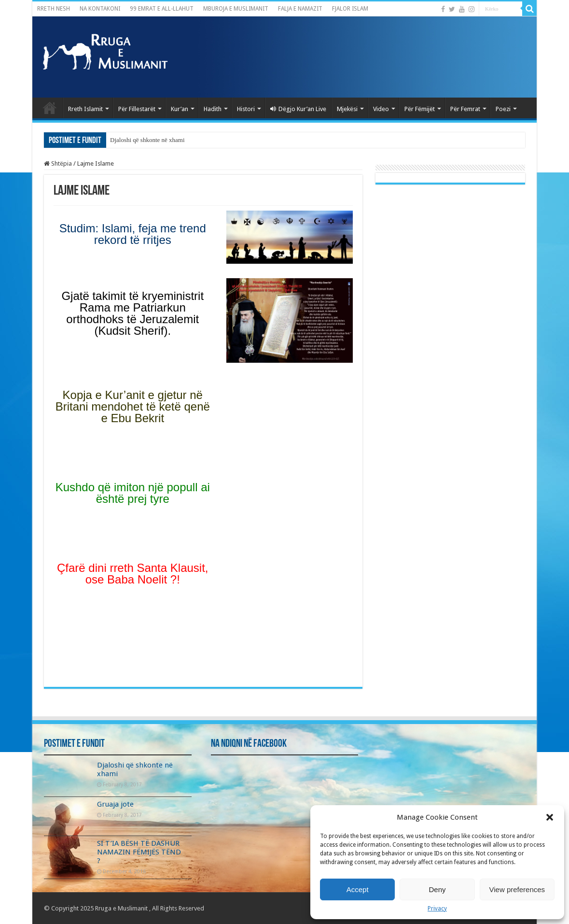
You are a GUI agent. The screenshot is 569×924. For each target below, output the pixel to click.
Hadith (213, 109)
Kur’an (180, 109)
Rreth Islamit (85, 109)
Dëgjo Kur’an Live (298, 109)
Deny (437, 889)
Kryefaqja (50, 108)
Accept (358, 889)
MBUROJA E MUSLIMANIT (236, 9)
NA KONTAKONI (100, 9)
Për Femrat (465, 109)
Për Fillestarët (137, 109)
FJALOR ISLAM (350, 9)
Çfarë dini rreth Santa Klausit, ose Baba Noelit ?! (133, 574)
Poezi (503, 109)
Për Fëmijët (420, 109)
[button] (550, 817)
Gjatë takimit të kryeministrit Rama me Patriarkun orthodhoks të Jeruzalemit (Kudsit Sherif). (132, 313)
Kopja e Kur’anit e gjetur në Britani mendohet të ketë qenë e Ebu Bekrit (133, 406)
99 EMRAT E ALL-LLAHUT (162, 9)
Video (381, 109)
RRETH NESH (54, 9)
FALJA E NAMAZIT (300, 9)
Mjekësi (347, 109)
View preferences (517, 889)
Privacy (437, 909)
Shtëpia (58, 163)
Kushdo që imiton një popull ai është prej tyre (133, 493)
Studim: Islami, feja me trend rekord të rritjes (133, 234)
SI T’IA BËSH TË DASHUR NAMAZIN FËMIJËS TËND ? (139, 852)
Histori (246, 109)
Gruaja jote (115, 804)
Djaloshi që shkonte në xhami (147, 140)
